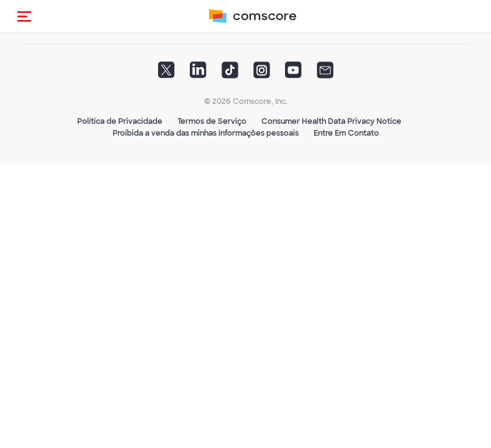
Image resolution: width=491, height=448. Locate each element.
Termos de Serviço (212, 121)
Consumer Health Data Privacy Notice (331, 121)
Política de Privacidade (120, 121)
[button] (24, 16)
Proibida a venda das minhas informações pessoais (206, 133)
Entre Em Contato (346, 133)
